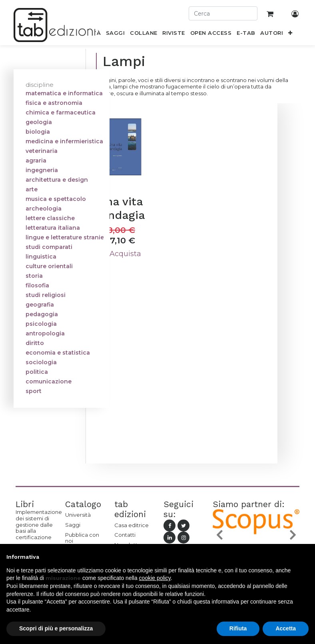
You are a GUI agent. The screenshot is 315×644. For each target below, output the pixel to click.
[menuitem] (116, 34)
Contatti (125, 535)
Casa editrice (132, 525)
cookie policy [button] (155, 578)
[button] (290, 34)
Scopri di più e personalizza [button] (56, 628)
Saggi (73, 525)
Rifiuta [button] (238, 628)
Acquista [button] (121, 254)
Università (78, 515)
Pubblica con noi (82, 538)
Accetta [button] (286, 628)
